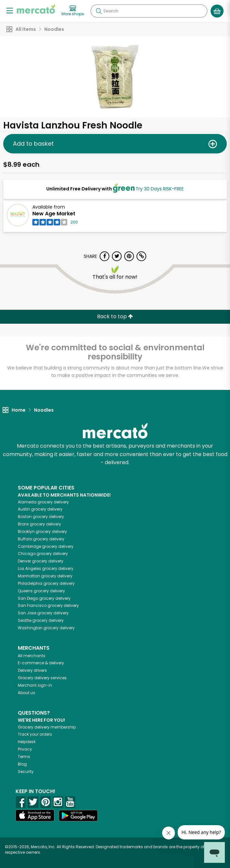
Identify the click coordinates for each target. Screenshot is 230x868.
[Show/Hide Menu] (10, 10)
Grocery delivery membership (47, 727)
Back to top (115, 316)
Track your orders (35, 734)
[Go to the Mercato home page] (36, 9)
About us (27, 693)
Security (26, 772)
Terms (24, 757)
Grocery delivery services (42, 678)
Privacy (25, 749)
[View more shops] (73, 11)
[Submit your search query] (99, 11)
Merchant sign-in (35, 685)
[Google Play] (78, 816)
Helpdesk (27, 742)
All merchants (32, 656)
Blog (22, 764)
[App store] (35, 815)
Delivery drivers (32, 670)
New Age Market (54, 214)
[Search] (149, 11)
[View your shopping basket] (217, 11)
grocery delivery (43, 502)
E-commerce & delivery (41, 663)
